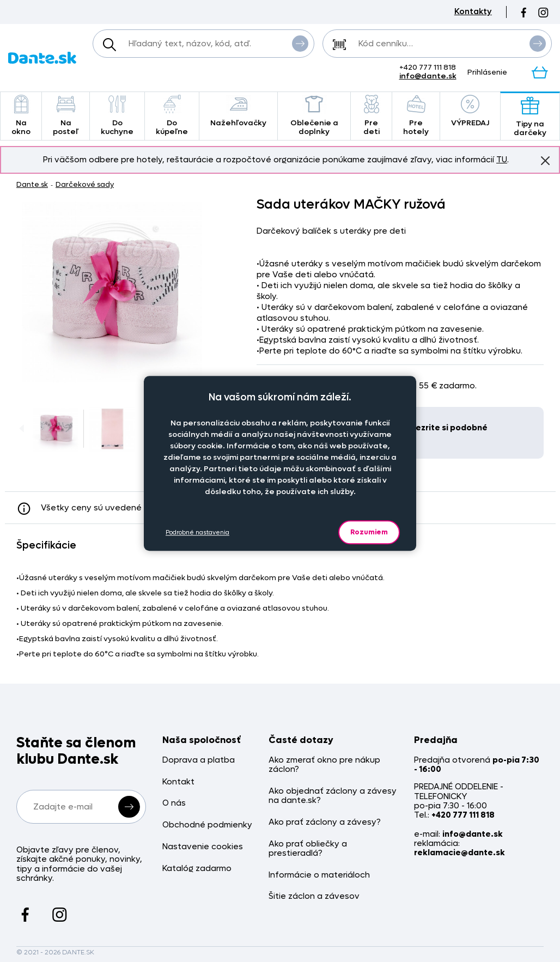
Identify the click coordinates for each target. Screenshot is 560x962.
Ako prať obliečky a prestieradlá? (308, 849)
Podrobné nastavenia (197, 532)
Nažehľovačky (238, 111)
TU (502, 160)
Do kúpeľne (172, 116)
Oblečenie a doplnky (314, 116)
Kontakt (178, 782)
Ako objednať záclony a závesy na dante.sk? (333, 796)
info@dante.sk (428, 76)
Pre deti (371, 116)
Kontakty (473, 12)
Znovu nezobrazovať (545, 160)
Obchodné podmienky (207, 825)
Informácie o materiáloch (319, 875)
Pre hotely (416, 116)
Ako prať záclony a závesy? (325, 822)
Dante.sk (32, 184)
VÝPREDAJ (470, 111)
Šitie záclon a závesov (314, 896)
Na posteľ (66, 116)
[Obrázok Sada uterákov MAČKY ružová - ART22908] (112, 292)
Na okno (21, 116)
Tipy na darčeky (530, 117)
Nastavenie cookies (203, 847)
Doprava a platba (199, 760)
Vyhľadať (300, 43)
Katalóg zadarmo (197, 869)
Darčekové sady (85, 184)
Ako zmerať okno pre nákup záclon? (324, 765)
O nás (174, 803)
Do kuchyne (117, 116)
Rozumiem (369, 532)
